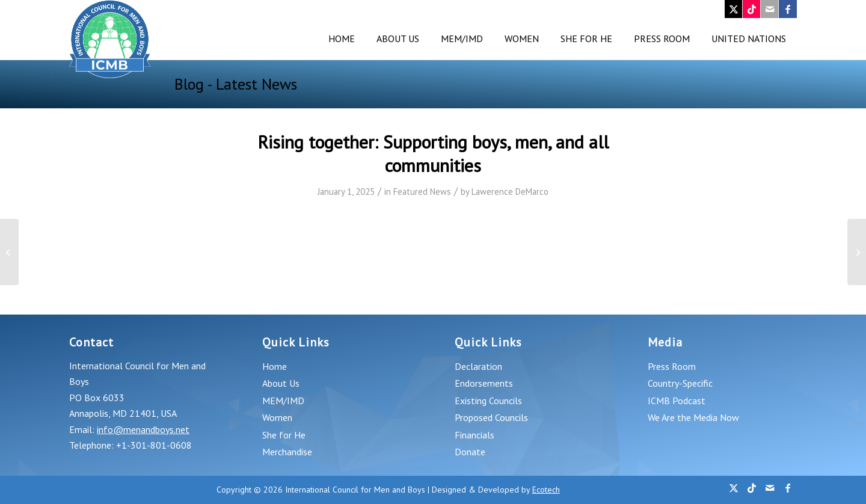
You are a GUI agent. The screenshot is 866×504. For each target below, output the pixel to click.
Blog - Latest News (236, 84)
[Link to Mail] (769, 9)
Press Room (672, 366)
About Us (281, 383)
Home (275, 366)
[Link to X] (733, 9)
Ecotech (546, 490)
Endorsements (484, 383)
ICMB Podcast (677, 401)
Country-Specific (680, 383)
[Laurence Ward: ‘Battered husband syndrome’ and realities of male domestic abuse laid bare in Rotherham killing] (9, 252)
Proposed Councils (491, 417)
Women (277, 417)
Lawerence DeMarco (510, 192)
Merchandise (287, 452)
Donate (470, 452)
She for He (284, 435)
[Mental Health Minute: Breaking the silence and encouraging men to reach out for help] (857, 252)
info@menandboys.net (143, 429)
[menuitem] (342, 39)
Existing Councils (488, 401)
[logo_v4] (110, 39)
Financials (474, 435)
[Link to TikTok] (751, 9)
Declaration (478, 366)
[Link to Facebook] (788, 9)
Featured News (422, 192)
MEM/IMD (283, 401)
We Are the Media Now (693, 417)
